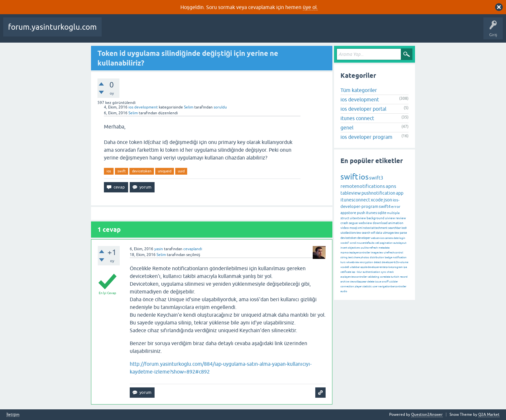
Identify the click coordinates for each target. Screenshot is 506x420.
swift (121, 171)
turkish (395, 277)
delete (371, 282)
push (361, 213)
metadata (384, 248)
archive (345, 282)
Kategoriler (225, 32)
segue (353, 223)
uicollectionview (351, 233)
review (401, 218)
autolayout (400, 243)
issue (378, 282)
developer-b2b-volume (395, 262)
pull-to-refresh (369, 248)
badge (388, 257)
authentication (371, 272)
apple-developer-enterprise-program (382, 267)
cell (377, 243)
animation (396, 223)
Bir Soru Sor (278, 32)
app (400, 193)
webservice (377, 238)
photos (365, 257)
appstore (348, 213)
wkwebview (353, 262)
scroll (353, 243)
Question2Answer (427, 415)
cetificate (346, 272)
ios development (143, 107)
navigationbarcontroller (392, 287)
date (396, 238)
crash (344, 223)
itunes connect (357, 118)
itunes (371, 213)
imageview (377, 253)
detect (377, 262)
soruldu (220, 107)
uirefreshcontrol (393, 253)
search (366, 233)
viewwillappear (358, 282)
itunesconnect (355, 200)
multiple (393, 213)
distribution (377, 257)
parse (403, 233)
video (345, 228)
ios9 (404, 228)
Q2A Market (489, 415)
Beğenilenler (138, 32)
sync (384, 272)
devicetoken (142, 171)
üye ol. (310, 7)
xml (360, 228)
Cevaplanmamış (171, 32)
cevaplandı (193, 249)
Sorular (113, 32)
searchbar (395, 228)
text (350, 257)
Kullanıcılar (252, 32)
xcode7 (345, 243)
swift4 (385, 206)
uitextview (358, 218)
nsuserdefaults (366, 243)
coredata (385, 277)
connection (347, 287)
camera (389, 238)
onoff (385, 282)
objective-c (354, 248)
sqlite (382, 213)
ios (109, 171)
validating (373, 277)
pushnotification (378, 193)
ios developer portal (363, 109)
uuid (181, 171)
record (404, 277)
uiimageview (391, 233)
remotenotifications (363, 186)
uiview (390, 218)
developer (364, 238)
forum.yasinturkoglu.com (52, 27)
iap (354, 272)
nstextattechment (375, 228)
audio (344, 291)
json (388, 200)
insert (344, 248)
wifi (373, 233)
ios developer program (366, 137)
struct (345, 218)
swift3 (376, 178)
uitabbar (355, 267)
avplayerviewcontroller (354, 277)
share (357, 257)
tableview (351, 193)
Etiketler (200, 32)
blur (360, 272)
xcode (377, 200)
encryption (367, 262)
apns (391, 186)
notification (400, 257)
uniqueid (165, 171)
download (380, 223)
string (344, 257)
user (375, 287)
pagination (386, 243)
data (379, 233)
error (396, 207)
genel (347, 128)
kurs (343, 262)
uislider (394, 282)
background (375, 218)
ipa (405, 267)
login (402, 238)
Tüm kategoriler (359, 90)
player (358, 287)
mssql (353, 228)
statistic (367, 287)
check (390, 272)
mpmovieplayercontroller (355, 253)
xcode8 (345, 267)
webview (365, 223)
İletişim (13, 415)
